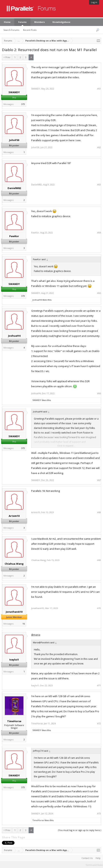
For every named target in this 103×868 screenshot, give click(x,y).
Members (39, 22)
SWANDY (14, 92)
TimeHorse (14, 721)
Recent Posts (30, 30)
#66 (99, 393)
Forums (22, 22)
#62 (99, 147)
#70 (99, 608)
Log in (94, 2)
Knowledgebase (61, 22)
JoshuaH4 (37, 300)
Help (98, 858)
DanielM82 (14, 188)
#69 (99, 560)
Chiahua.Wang (14, 564)
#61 (99, 89)
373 (23, 104)
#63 (99, 185)
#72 (99, 723)
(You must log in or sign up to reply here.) (80, 830)
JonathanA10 (14, 612)
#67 (99, 480)
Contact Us (87, 858)
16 (24, 624)
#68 (99, 512)
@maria (36, 635)
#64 (99, 233)
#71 (99, 686)
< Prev (7, 57)
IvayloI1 (14, 660)
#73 (99, 814)
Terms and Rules (94, 865)
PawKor (14, 236)
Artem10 (14, 516)
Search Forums (11, 30)
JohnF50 (14, 140)
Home (7, 22)
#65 (99, 293)
